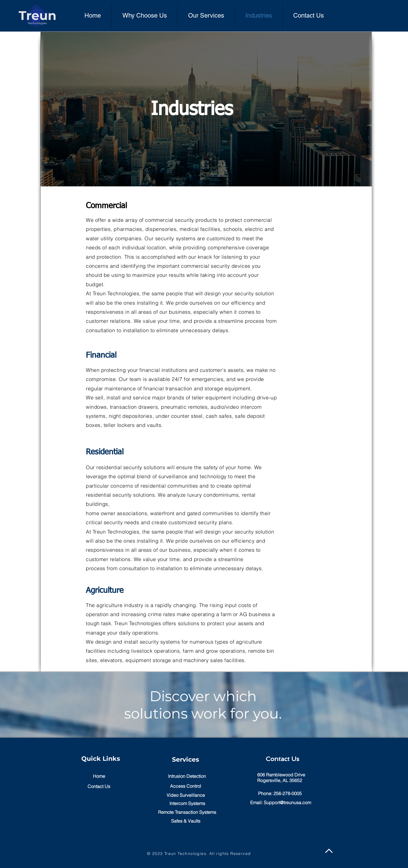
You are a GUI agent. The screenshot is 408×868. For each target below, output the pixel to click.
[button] (186, 786)
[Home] (99, 776)
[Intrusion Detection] (187, 776)
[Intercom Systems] (187, 803)
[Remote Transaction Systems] (187, 812)
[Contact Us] (99, 786)
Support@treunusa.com (287, 802)
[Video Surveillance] (186, 795)
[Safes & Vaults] (186, 821)
